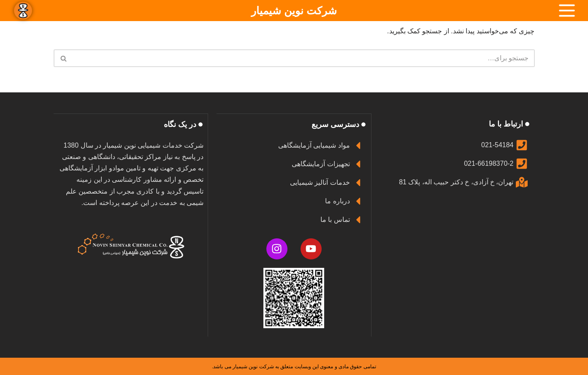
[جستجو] (304, 58)
